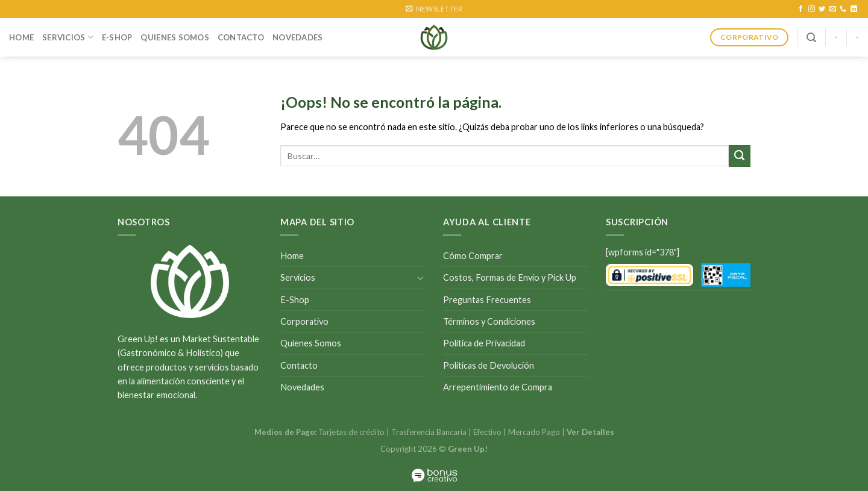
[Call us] (843, 9)
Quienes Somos (175, 37)
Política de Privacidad (484, 343)
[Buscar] (811, 38)
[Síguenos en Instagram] (812, 9)
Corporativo (304, 321)
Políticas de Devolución (489, 365)
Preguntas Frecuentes (487, 300)
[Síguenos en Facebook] (801, 9)
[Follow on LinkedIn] (854, 9)
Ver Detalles (590, 432)
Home (21, 37)
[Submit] (740, 156)
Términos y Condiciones (489, 321)
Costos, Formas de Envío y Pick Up (510, 277)
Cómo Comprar (473, 256)
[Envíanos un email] (833, 9)
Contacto (241, 37)
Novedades (297, 37)
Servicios (68, 37)
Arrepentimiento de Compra (498, 387)
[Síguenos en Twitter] (822, 9)
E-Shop (117, 37)
